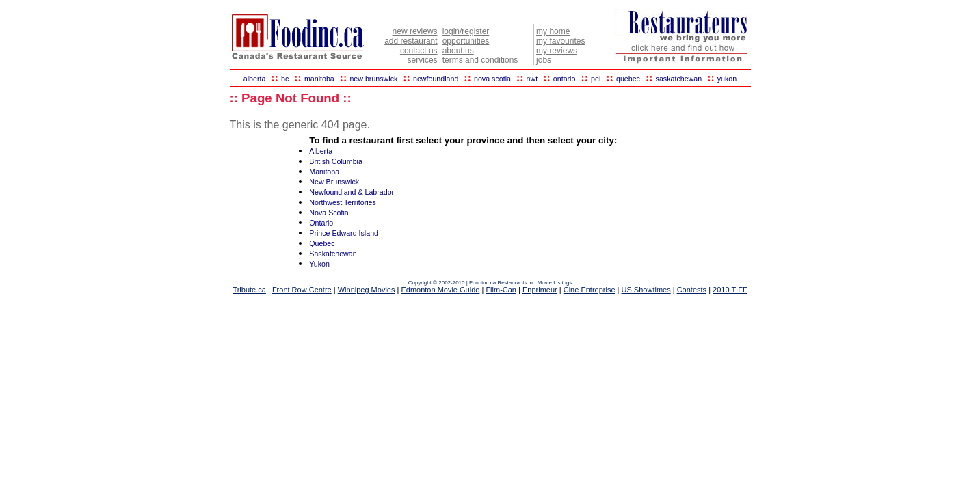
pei (596, 79)
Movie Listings (555, 283)
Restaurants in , (517, 283)
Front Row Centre (302, 290)
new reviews (415, 31)
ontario (565, 79)
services (423, 60)
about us (458, 51)
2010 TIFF (730, 290)
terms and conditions (480, 60)
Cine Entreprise (590, 290)
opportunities (466, 41)
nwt (532, 79)
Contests (692, 290)
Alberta (321, 151)
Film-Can (501, 290)
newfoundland (436, 79)
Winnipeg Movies (367, 290)
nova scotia (492, 79)
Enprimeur (540, 290)
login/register (466, 31)
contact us (419, 51)
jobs (544, 60)
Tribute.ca (249, 290)
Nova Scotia (329, 213)
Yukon (319, 264)
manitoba (319, 79)
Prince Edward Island (344, 233)
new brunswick (373, 79)
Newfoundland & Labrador (352, 192)
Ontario (321, 223)
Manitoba (324, 172)
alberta (255, 79)
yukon (727, 79)
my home (553, 31)
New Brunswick (334, 182)
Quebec (322, 243)
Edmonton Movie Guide (440, 290)
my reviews (557, 51)
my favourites (560, 41)
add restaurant (411, 41)
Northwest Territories (343, 202)
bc (285, 79)
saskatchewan (679, 79)
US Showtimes (646, 290)
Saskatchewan (333, 254)
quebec (628, 79)
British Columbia (336, 161)
